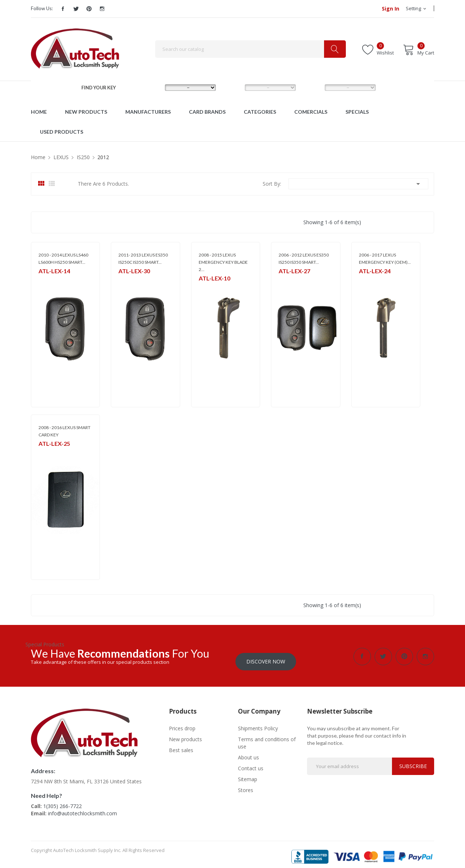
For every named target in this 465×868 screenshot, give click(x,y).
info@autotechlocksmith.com (82, 808)
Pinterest (89, 9)
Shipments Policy (258, 723)
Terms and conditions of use (267, 738)
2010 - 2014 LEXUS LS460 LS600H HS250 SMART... (63, 259)
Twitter (76, 9)
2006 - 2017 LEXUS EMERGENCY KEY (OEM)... (385, 259)
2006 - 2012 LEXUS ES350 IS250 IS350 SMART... (304, 259)
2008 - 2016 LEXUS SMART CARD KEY (64, 431)
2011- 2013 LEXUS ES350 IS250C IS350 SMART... (143, 259)
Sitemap (248, 774)
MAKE (152, 87)
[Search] (250, 49)
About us (248, 752)
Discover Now (266, 656)
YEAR (311, 87)
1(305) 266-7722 (62, 801)
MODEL (234, 87)
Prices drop (182, 723)
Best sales (181, 745)
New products (185, 734)
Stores (246, 785)
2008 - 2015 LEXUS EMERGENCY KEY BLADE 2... (223, 262)
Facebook (63, 9)
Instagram (102, 9)
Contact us (251, 763)
